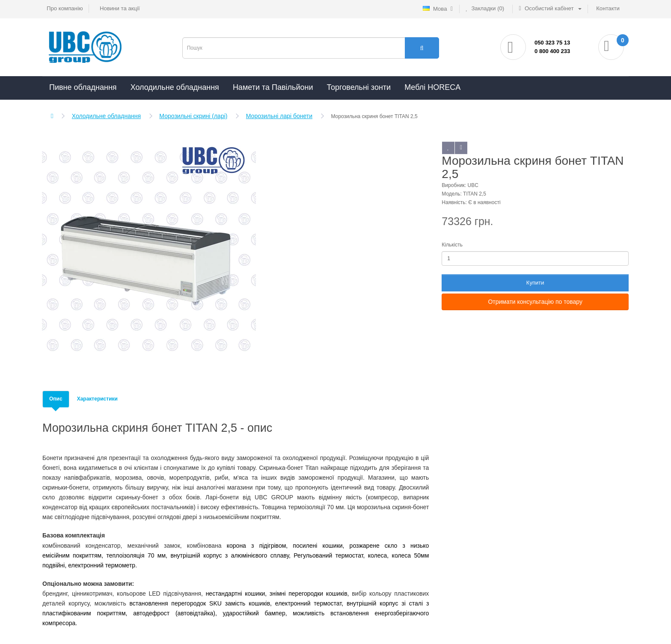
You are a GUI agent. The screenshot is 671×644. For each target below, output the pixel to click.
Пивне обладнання (83, 87)
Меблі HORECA (432, 87)
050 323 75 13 (552, 43)
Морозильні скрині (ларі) (193, 116)
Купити (535, 283)
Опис (56, 399)
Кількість (452, 245)
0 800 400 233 (552, 51)
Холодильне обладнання (175, 87)
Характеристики (97, 399)
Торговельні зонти (359, 87)
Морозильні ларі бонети (279, 116)
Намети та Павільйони (273, 87)
